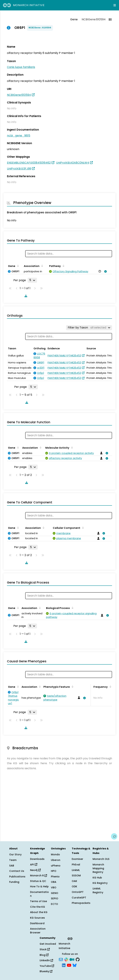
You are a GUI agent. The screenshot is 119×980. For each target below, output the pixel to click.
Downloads (37, 859)
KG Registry (100, 883)
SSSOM (76, 875)
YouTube (47, 966)
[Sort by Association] (42, 266)
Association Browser (38, 931)
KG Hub (97, 878)
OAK (74, 881)
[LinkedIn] (64, 965)
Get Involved (48, 944)
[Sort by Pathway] (63, 266)
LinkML (76, 870)
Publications (17, 877)
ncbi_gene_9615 (19, 136)
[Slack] (66, 959)
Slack (45, 949)
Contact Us (17, 871)
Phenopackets (81, 903)
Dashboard (37, 923)
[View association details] (105, 271)
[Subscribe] (61, 959)
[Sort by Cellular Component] (82, 528)
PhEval (76, 865)
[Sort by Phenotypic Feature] (72, 686)
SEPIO (55, 898)
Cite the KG (38, 907)
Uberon (56, 860)
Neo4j (35, 870)
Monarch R (38, 875)
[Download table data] (25, 296)
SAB (12, 866)
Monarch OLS (101, 859)
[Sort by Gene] (17, 266)
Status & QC (38, 881)
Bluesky (46, 971)
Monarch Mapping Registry (98, 868)
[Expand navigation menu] (115, 5)
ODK (74, 886)
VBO (54, 887)
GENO (55, 893)
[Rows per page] (32, 280)
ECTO (54, 904)
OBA (54, 882)
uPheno (56, 866)
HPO (54, 871)
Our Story (15, 854)
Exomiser (77, 859)
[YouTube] (69, 965)
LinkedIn (46, 960)
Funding (14, 882)
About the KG (39, 912)
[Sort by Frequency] (110, 686)
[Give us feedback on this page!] (114, 836)
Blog (44, 955)
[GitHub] (78, 959)
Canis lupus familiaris (21, 67)
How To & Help (39, 886)
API (34, 865)
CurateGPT (79, 898)
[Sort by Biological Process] (72, 608)
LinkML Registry (98, 890)
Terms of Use (38, 901)
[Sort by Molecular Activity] (71, 447)
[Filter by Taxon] (89, 328)
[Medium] (72, 959)
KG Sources (37, 918)
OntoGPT (78, 892)
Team (13, 860)
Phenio (55, 877)
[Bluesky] (75, 965)
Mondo (55, 854)
